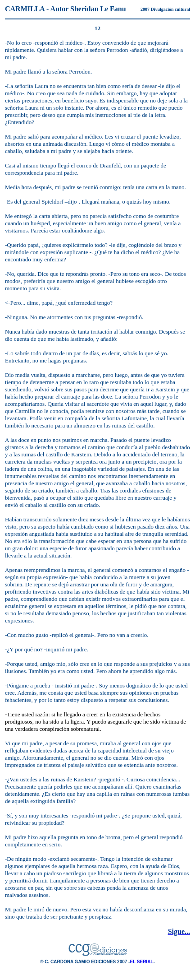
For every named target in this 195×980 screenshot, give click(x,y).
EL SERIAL (141, 962)
